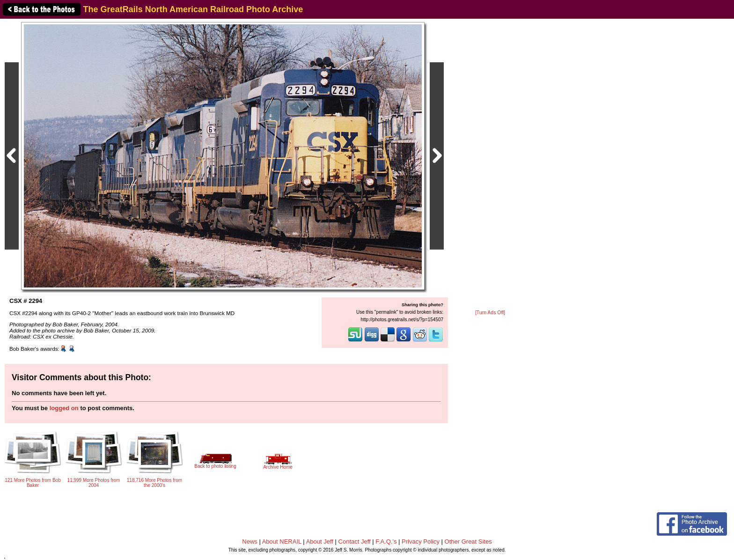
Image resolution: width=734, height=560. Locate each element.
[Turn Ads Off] (490, 313)
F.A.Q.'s (386, 542)
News (250, 542)
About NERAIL (282, 542)
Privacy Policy (421, 542)
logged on (64, 408)
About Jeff (320, 542)
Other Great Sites (468, 542)
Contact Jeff (355, 542)
